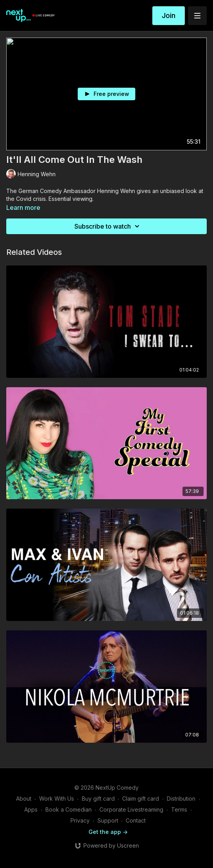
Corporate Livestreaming (131, 809)
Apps (31, 809)
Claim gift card (141, 799)
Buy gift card (98, 799)
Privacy (80, 820)
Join (169, 15)
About (24, 799)
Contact (136, 820)
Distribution (181, 799)
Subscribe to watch (108, 226)
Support (108, 820)
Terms (179, 809)
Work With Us (57, 799)
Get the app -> (108, 832)
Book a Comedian (69, 809)
